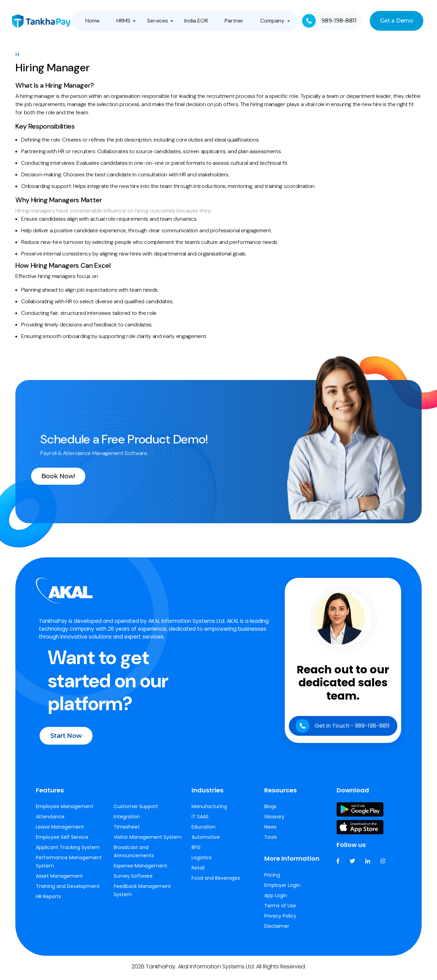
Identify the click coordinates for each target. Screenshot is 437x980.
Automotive (206, 841)
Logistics (202, 861)
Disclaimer (277, 930)
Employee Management (65, 810)
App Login (276, 899)
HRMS (124, 21)
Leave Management (60, 831)
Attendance (50, 820)
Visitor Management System (148, 841)
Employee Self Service (62, 841)
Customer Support (136, 810)
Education (203, 831)
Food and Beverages (216, 882)
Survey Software (133, 880)
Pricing (272, 879)
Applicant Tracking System (68, 851)
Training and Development (68, 890)
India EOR (196, 21)
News (270, 831)
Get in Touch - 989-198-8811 (342, 733)
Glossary (274, 820)
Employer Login (282, 889)
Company (272, 21)
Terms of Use (280, 909)
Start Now (75, 747)
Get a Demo (396, 21)
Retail (198, 872)
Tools (271, 841)
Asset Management (59, 880)
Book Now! (68, 476)
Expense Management (140, 869)
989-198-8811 (329, 21)
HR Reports (48, 900)
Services (158, 21)
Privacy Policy (280, 920)
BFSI (196, 851)
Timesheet (127, 831)
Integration (127, 820)
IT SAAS (200, 820)
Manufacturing (209, 810)
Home (93, 21)
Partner (234, 21)
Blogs (270, 810)
